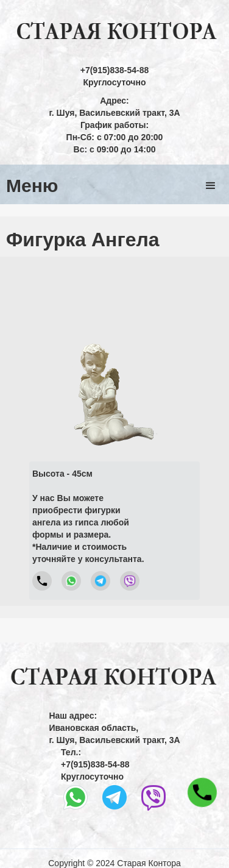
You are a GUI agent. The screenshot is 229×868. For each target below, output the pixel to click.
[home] (114, 32)
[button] (211, 186)
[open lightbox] (115, 357)
